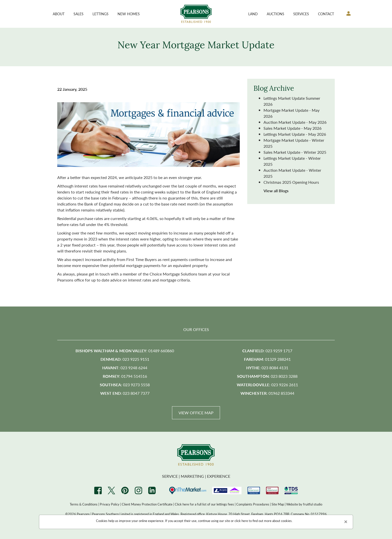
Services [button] (301, 14)
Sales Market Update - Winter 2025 (295, 152)
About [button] (59, 14)
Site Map (278, 504)
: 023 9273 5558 (125, 385)
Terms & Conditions (84, 504)
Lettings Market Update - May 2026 (295, 134)
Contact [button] (326, 14)
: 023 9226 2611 (267, 385)
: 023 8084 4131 (267, 368)
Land (253, 14)
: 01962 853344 (267, 393)
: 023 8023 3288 (267, 376)
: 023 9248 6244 (125, 368)
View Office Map (196, 413)
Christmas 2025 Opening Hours (291, 182)
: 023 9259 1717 (267, 351)
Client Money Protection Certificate (147, 504)
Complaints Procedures (253, 504)
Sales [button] (78, 14)
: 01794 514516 (125, 376)
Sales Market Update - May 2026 (292, 128)
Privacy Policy (110, 504)
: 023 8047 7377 (125, 393)
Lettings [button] (100, 14)
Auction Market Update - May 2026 (295, 122)
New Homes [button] (129, 14)
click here (241, 521)
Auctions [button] (275, 14)
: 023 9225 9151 (125, 359)
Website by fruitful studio (304, 504)
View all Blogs (276, 191)
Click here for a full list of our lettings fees (204, 504)
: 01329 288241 (267, 359)
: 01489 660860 (125, 351)
